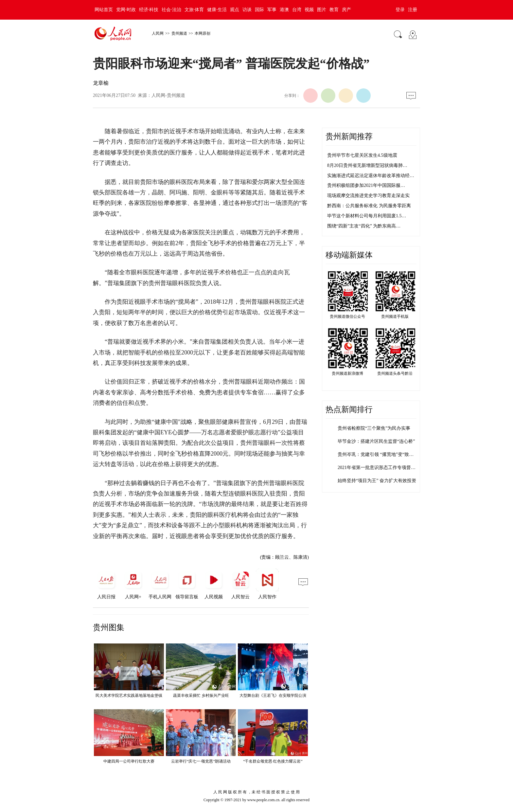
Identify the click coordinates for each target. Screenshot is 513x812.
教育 (334, 10)
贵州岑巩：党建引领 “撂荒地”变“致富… (378, 454)
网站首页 (104, 10)
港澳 (284, 10)
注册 (413, 10)
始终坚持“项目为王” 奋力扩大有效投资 (377, 481)
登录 (400, 10)
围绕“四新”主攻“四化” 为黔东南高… (364, 226)
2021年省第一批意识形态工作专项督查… (379, 468)
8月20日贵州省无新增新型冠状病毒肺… (367, 165)
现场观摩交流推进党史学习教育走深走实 (368, 196)
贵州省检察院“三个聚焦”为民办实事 (374, 428)
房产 (346, 10)
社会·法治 (171, 10)
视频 (309, 10)
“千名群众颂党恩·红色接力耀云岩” (273, 761)
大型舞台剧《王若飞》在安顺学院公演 (273, 695)
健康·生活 (217, 10)
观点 (235, 10)
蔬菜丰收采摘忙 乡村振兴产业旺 (201, 695)
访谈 (247, 10)
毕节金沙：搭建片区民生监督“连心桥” (376, 441)
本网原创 (203, 33)
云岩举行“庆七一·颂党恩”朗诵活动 (201, 761)
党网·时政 (126, 10)
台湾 (297, 10)
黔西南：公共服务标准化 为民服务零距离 (369, 206)
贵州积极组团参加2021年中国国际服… (366, 185)
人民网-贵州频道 (168, 95)
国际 (259, 10)
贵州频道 (179, 33)
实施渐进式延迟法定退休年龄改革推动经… (371, 176)
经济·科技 (149, 10)
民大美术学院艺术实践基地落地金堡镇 (129, 695)
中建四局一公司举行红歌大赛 (129, 761)
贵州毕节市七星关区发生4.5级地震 (362, 155)
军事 (272, 10)
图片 (322, 10)
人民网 (158, 33)
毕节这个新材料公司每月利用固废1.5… (367, 216)
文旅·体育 (194, 10)
